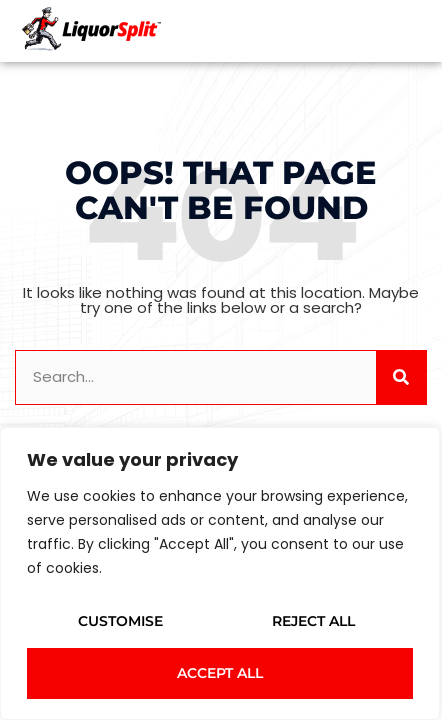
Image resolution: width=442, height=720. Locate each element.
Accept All (220, 673)
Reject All (313, 621)
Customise (120, 621)
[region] (220, 573)
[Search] (401, 377)
